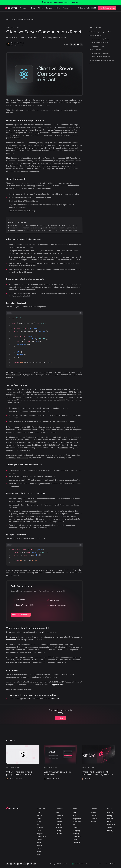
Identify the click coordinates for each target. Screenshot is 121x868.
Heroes (93, 813)
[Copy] (81, 45)
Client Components (16, 179)
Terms (100, 864)
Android (40, 846)
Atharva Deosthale (16, 779)
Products (24, 8)
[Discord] (8, 864)
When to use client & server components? (28, 628)
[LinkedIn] (75, 45)
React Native (41, 837)
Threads (75, 828)
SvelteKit (40, 828)
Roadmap (76, 834)
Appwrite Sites (58, 685)
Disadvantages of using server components (26, 493)
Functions (59, 822)
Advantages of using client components (24, 239)
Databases (59, 816)
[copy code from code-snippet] (81, 313)
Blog (58, 8)
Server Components (17, 385)
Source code (77, 837)
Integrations (77, 819)
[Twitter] (71, 45)
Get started (60, 718)
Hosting (58, 831)
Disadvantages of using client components (25, 279)
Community (77, 822)
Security (110, 831)
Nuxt (39, 825)
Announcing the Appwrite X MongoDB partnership (60, 2)
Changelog (66, 8)
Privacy (106, 864)
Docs (33, 8)
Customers (50, 8)
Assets (110, 828)
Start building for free (21, 615)
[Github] (11, 864)
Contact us (111, 825)
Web (39, 813)
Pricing (40, 8)
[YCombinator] (78, 45)
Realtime (59, 828)
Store (109, 822)
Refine (39, 831)
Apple (39, 843)
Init (74, 825)
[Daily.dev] (24, 864)
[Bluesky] (28, 864)
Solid (39, 855)
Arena (75, 840)
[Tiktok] (31, 864)
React (39, 819)
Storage (58, 819)
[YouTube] (21, 864)
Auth (57, 813)
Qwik (39, 849)
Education (94, 819)
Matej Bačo (88, 779)
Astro (39, 852)
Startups (94, 816)
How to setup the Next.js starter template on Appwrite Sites (32, 695)
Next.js (40, 816)
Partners (94, 822)
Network (59, 834)
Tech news (76, 843)
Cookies (112, 864)
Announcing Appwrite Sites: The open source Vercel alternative (34, 699)
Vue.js (39, 822)
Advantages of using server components (24, 465)
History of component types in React (25, 121)
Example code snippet (16, 303)
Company (111, 813)
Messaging (60, 825)
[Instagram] (35, 864)
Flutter (39, 840)
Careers (110, 819)
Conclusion (12, 670)
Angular (40, 834)
